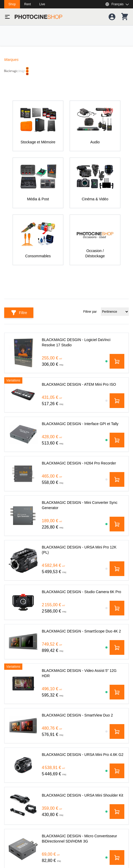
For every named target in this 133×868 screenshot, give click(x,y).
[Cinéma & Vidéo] (95, 183)
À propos (12, 825)
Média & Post (15, 717)
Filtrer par (118, 310)
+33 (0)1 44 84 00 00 (31, 646)
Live (42, 4)
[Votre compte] (112, 17)
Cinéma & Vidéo (17, 674)
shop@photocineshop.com (36, 636)
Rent (27, 4)
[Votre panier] (125, 17)
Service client (15, 787)
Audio (9, 727)
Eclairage (12, 696)
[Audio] (95, 126)
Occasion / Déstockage (23, 759)
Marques (11, 60)
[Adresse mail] (66, 541)
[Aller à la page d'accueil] (39, 17)
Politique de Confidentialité (26, 797)
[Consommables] (38, 240)
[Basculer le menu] (7, 17)
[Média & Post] (38, 183)
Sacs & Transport (18, 738)
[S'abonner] (66, 558)
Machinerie (13, 706)
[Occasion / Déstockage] (95, 240)
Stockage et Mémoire (22, 685)
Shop (12, 4)
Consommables (17, 748)
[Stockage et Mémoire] (38, 126)
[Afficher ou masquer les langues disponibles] (117, 4)
